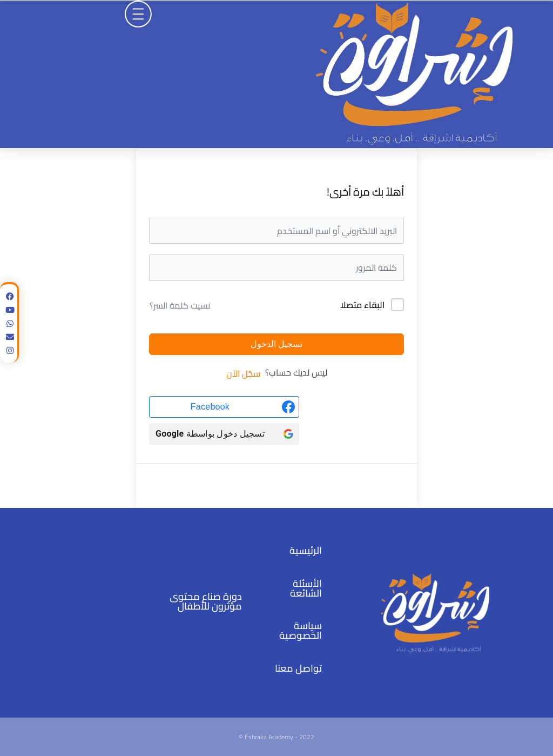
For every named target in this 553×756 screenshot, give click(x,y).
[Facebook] (224, 407)
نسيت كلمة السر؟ (180, 305)
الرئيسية (306, 550)
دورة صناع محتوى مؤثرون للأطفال (206, 601)
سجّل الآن (243, 373)
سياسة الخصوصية (301, 630)
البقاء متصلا (362, 305)
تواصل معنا (298, 668)
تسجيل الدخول (276, 344)
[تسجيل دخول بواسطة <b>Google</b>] (224, 434)
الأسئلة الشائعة (306, 588)
